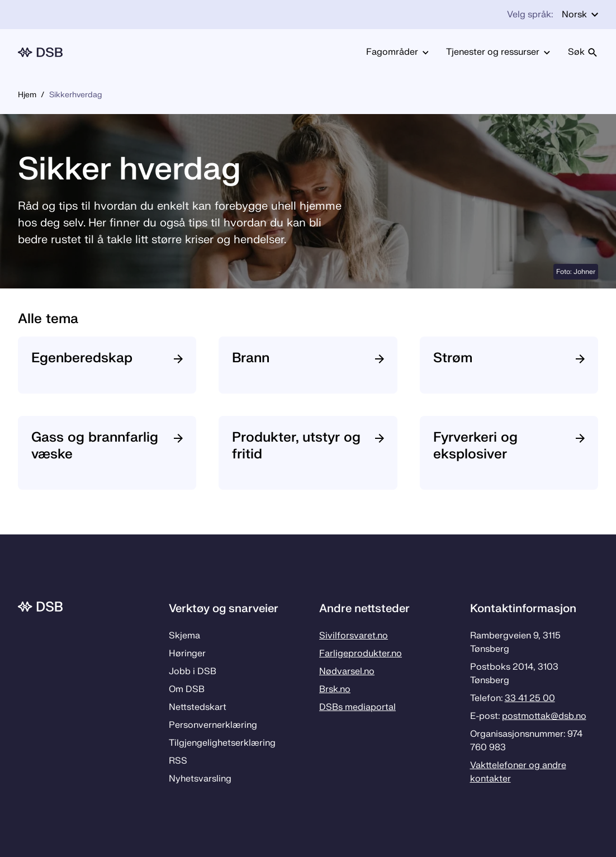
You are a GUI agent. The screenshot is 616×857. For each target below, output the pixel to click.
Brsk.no (335, 689)
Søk (583, 52)
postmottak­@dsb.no (544, 716)
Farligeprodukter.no (361, 654)
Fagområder (397, 52)
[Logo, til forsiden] (40, 52)
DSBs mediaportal (357, 707)
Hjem (27, 95)
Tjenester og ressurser (498, 52)
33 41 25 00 (530, 698)
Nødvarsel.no (347, 671)
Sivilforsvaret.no (354, 636)
